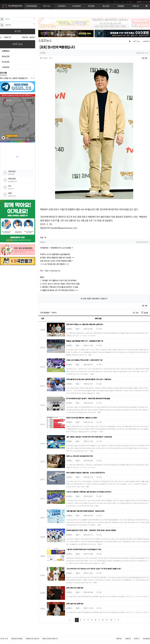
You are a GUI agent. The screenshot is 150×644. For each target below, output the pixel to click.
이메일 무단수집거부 (32, 639)
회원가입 (116, 2)
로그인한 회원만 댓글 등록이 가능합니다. (94, 299)
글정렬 (145, 313)
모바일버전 (146, 639)
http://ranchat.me (52, 271)
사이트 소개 (4, 639)
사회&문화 (6, 67)
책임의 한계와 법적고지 (50, 639)
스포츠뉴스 (146, 41)
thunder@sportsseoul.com (64, 228)
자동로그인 (7, 37)
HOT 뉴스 (137, 41)
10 (111, 620)
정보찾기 (32, 37)
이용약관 (119, 639)
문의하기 (137, 639)
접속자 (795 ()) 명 (127, 2)
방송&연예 (6, 56)
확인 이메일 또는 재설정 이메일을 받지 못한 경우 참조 (15, 78)
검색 (136, 313)
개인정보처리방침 (17, 639)
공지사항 (3, 73)
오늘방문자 (143, 2)
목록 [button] (145, 58)
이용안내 (128, 639)
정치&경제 (6, 62)
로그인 (108, 2)
